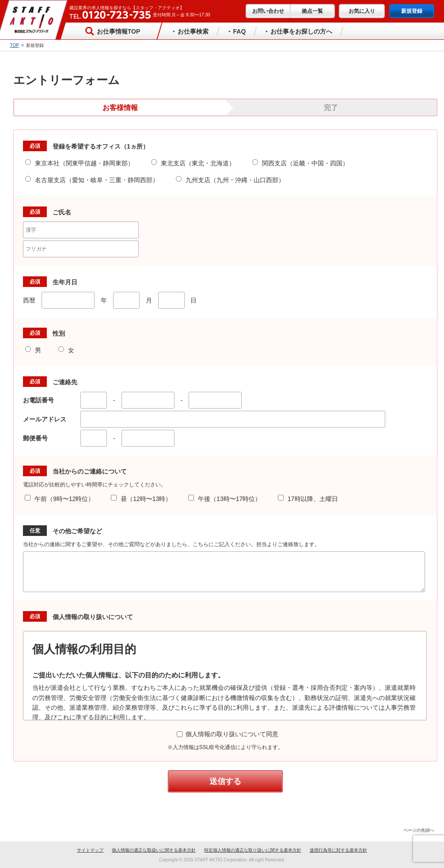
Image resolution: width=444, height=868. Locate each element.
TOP (15, 45)
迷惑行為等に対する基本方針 (338, 850)
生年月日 (65, 282)
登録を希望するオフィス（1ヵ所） (101, 146)
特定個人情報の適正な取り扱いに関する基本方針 (253, 850)
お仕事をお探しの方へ (299, 31)
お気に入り (362, 11)
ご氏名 (62, 212)
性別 (59, 333)
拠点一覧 (312, 11)
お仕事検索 (191, 31)
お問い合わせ (268, 11)
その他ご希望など (77, 531)
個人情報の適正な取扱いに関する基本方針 (154, 850)
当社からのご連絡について (90, 471)
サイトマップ (90, 850)
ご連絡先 (65, 382)
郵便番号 (38, 438)
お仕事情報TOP (112, 31)
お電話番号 (42, 400)
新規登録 (412, 11)
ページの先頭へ (417, 830)
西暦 (29, 300)
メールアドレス (48, 419)
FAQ (237, 31)
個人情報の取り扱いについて (93, 617)
